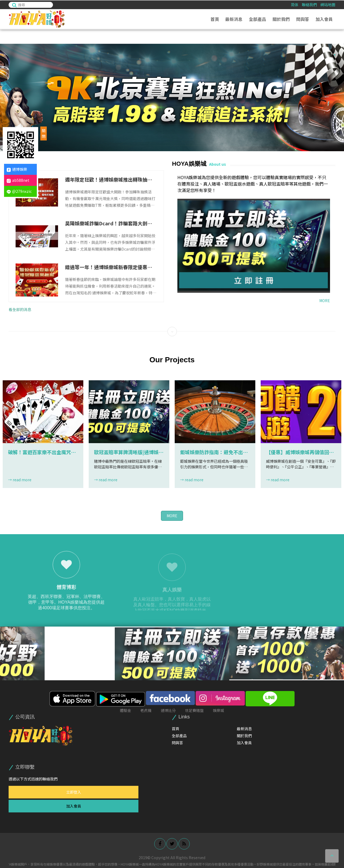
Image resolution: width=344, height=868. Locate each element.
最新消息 (234, 19)
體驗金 (126, 710)
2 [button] (335, 61)
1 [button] (335, 55)
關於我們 (281, 19)
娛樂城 (218, 710)
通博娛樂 (17, 169)
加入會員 (324, 19)
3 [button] (335, 66)
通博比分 (168, 710)
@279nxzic (19, 191)
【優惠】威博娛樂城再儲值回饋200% (300, 452)
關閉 (44, 133)
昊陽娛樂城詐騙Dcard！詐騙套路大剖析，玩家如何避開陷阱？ (106, 223)
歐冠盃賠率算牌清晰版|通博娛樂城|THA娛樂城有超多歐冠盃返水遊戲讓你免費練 (129, 452)
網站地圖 (328, 4)
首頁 (215, 19)
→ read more (20, 480)
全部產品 (257, 19)
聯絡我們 (309, 4)
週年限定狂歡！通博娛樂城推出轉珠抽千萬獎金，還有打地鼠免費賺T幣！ (109, 180)
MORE (325, 301)
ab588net (18, 180)
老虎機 (146, 710)
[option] (172, 97)
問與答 (303, 19)
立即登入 (74, 792)
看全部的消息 (20, 309)
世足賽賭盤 (194, 710)
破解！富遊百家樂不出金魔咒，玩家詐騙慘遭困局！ (42, 452)
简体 (295, 4)
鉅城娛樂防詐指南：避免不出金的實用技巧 (214, 452)
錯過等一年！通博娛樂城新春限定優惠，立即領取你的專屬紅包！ (109, 267)
